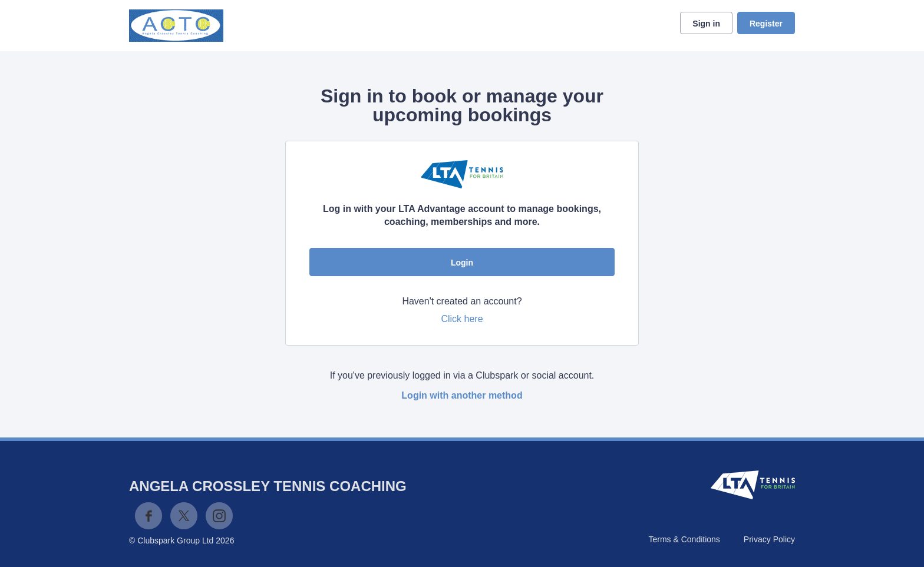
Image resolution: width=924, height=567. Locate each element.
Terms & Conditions (684, 539)
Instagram (219, 516)
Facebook (148, 516)
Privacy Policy (769, 539)
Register (766, 24)
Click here (462, 319)
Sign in (706, 24)
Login (462, 263)
